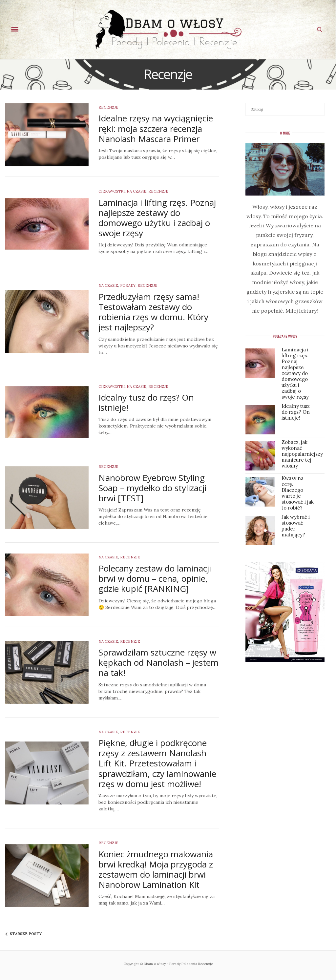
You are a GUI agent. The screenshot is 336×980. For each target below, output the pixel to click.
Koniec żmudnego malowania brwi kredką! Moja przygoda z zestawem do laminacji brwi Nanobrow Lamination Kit (156, 869)
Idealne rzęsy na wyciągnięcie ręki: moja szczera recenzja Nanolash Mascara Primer (156, 128)
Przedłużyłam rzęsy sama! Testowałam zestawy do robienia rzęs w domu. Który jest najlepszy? (153, 312)
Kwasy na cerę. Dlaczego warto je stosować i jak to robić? (298, 493)
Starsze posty (23, 934)
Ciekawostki (112, 191)
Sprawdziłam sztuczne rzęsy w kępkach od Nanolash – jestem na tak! (158, 662)
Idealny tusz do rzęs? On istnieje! (146, 402)
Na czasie (136, 191)
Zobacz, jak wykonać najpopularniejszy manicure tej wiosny (298, 454)
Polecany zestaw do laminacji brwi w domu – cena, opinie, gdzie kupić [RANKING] (155, 578)
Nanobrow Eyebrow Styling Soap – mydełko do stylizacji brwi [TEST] (152, 488)
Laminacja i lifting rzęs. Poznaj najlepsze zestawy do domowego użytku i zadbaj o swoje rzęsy (157, 218)
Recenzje (108, 107)
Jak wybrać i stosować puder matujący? (296, 526)
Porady (128, 285)
